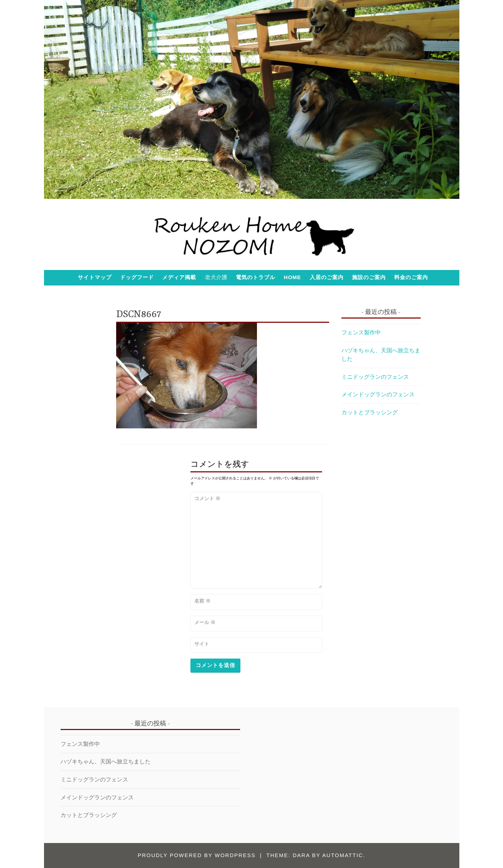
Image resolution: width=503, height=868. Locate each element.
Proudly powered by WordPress (197, 855)
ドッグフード (137, 277)
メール (205, 622)
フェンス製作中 (361, 332)
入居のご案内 (327, 277)
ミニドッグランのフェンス (375, 377)
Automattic (343, 855)
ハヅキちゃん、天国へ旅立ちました (106, 762)
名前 (202, 601)
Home (292, 277)
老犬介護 (216, 277)
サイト (202, 644)
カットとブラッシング (370, 412)
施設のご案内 (369, 277)
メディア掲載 (179, 277)
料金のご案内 (411, 277)
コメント (207, 498)
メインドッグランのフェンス (378, 394)
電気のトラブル (256, 277)
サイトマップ (95, 277)
